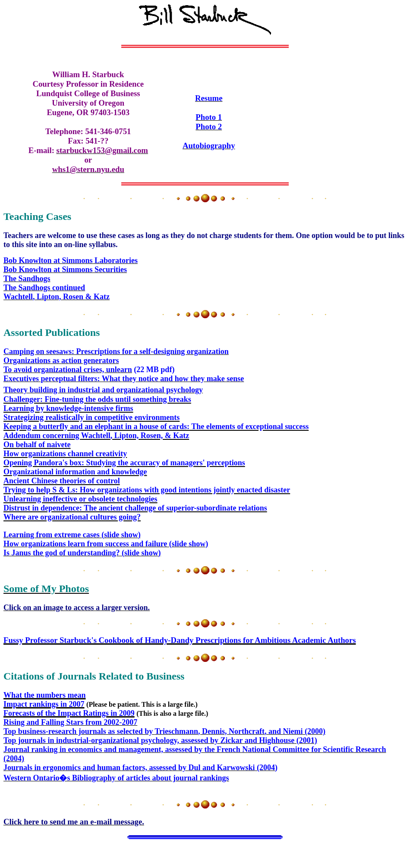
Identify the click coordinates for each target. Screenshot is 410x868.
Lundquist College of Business (88, 93)
